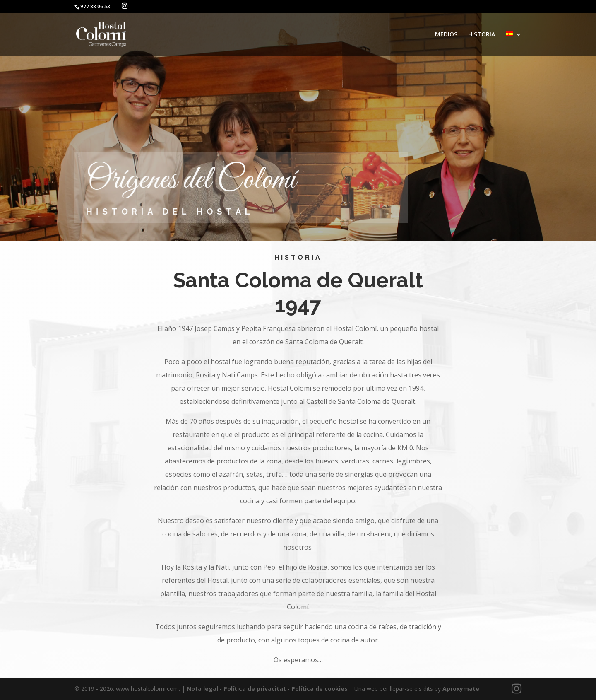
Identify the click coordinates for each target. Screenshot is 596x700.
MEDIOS (446, 35)
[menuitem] (514, 44)
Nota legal (202, 689)
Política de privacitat (255, 689)
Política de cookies (320, 689)
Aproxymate (461, 689)
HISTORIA (482, 35)
